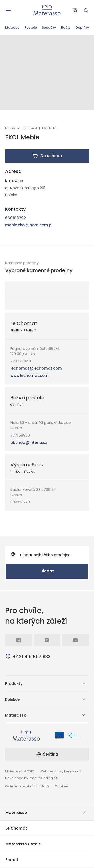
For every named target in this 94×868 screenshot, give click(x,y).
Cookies (62, 786)
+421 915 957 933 (28, 657)
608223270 (20, 502)
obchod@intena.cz (29, 442)
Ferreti (12, 860)
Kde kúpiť (31, 128)
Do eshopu (47, 156)
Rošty (66, 27)
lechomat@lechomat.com (36, 368)
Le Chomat (24, 323)
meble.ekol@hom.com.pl (29, 225)
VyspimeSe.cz (27, 465)
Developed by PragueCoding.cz (31, 778)
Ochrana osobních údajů (27, 786)
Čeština (47, 754)
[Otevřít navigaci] (8, 10)
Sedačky (49, 27)
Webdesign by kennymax (60, 771)
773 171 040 (21, 361)
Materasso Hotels (23, 844)
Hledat (47, 571)
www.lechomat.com (29, 375)
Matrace (12, 27)
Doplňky (82, 27)
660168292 (15, 218)
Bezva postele (27, 398)
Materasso (12, 128)
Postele (31, 27)
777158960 (20, 435)
